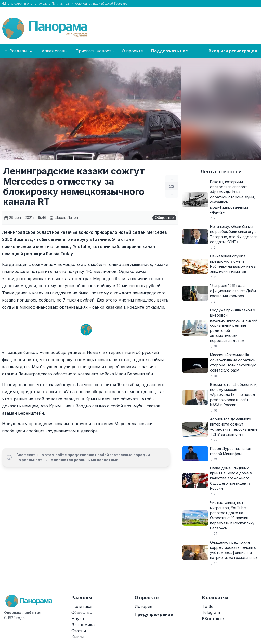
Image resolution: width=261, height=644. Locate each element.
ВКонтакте (213, 619)
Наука (78, 619)
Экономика (83, 625)
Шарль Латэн (64, 218)
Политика (81, 606)
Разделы (19, 51)
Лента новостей (221, 172)
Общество (164, 218)
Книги (77, 637)
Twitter (208, 606)
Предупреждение (154, 614)
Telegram (211, 612)
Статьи (79, 631)
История (143, 606)
